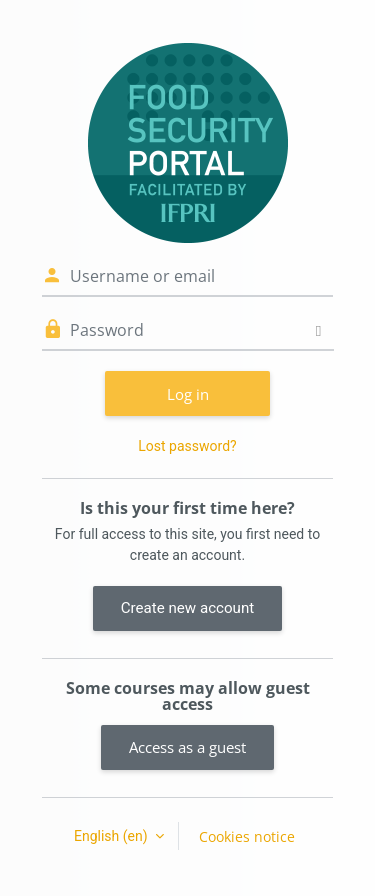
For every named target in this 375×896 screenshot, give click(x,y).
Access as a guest (187, 747)
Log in (188, 394)
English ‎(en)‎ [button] (112, 836)
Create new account (187, 608)
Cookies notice (247, 836)
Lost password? (187, 446)
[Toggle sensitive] (318, 330)
